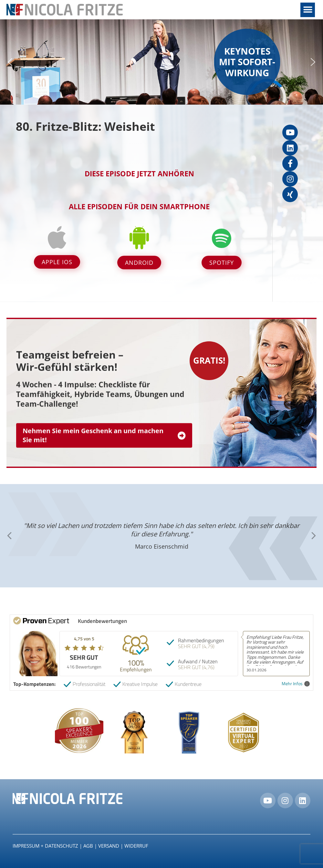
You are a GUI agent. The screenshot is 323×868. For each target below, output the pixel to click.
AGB (88, 846)
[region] (161, 62)
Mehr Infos (296, 684)
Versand (109, 846)
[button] (308, 10)
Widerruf (136, 846)
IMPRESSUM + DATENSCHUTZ (45, 846)
